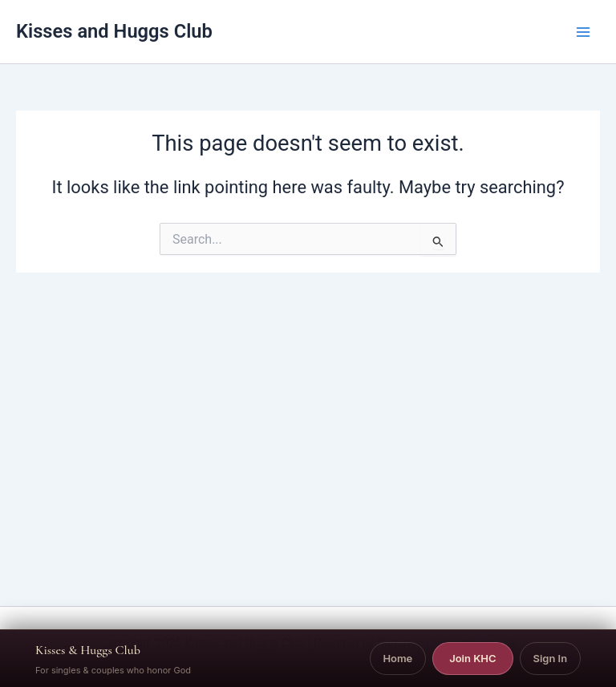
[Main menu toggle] (583, 32)
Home (397, 658)
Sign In (550, 658)
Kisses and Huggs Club (114, 31)
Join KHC (473, 658)
